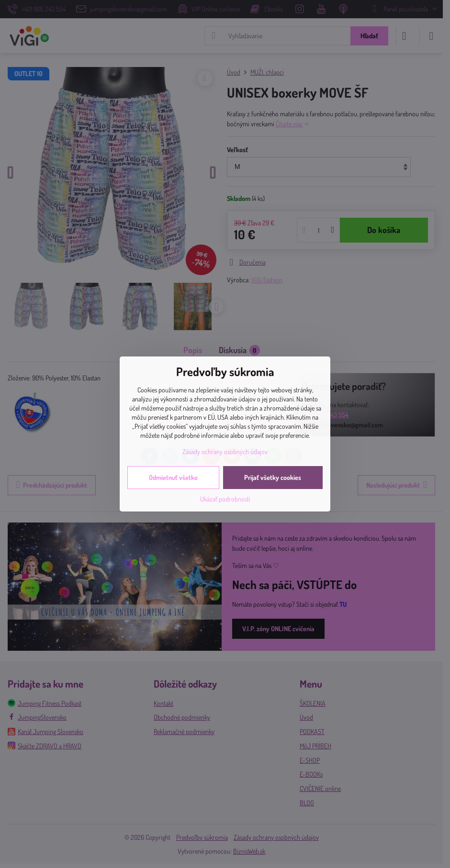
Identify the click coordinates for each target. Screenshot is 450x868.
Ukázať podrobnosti (225, 499)
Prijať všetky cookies (273, 477)
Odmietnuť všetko (173, 477)
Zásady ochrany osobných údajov (225, 451)
